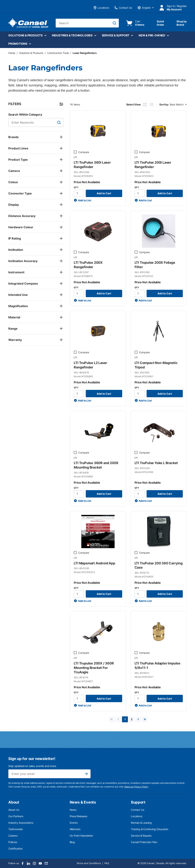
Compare (84, 152)
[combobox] (87, 23)
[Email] (46, 863)
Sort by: (164, 104)
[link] (112, 719)
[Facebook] (23, 863)
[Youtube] (40, 863)
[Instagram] (34, 863)
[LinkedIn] (28, 863)
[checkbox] (75, 152)
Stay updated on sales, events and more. (32, 766)
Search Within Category (25, 115)
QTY (76, 187)
